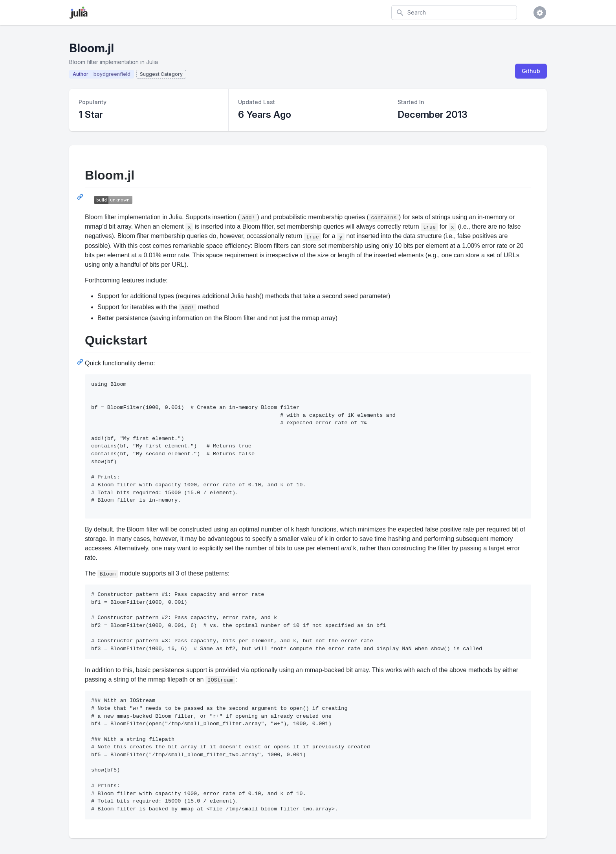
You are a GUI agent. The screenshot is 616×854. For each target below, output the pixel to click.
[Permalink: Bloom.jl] (81, 197)
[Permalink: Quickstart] (81, 362)
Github (531, 71)
